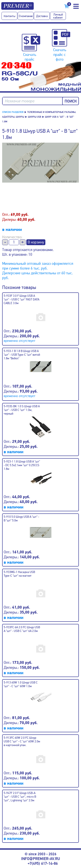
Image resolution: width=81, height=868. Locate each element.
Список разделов (13, 112)
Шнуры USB (35, 117)
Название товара (20, 101)
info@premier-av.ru (40, 859)
